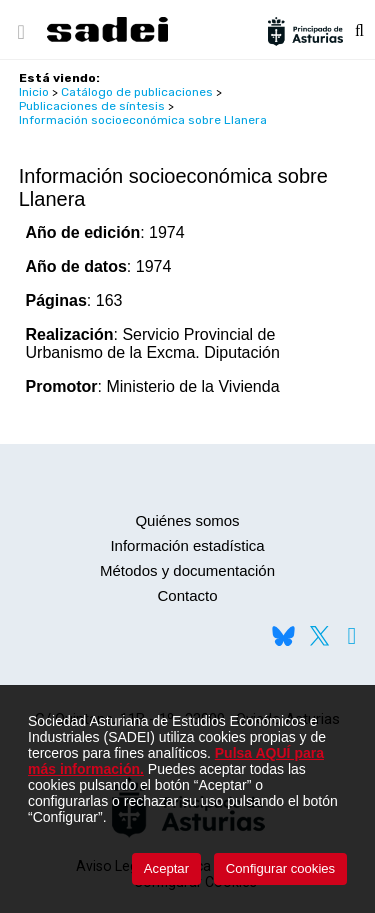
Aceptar (166, 868)
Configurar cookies (280, 868)
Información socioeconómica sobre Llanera (143, 120)
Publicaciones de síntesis (92, 106)
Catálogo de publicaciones (137, 92)
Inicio (34, 92)
